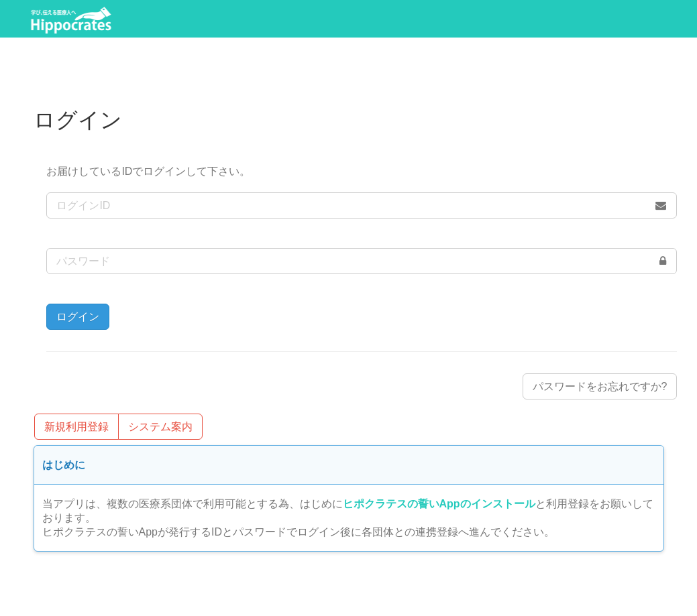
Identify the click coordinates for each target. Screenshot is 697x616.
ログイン (369, 19)
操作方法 (562, 19)
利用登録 (283, 19)
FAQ (638, 19)
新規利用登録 (76, 427)
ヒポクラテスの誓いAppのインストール (439, 504)
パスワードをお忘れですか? (600, 386)
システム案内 (466, 19)
